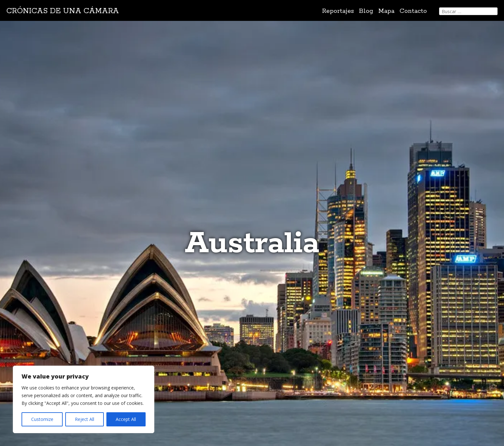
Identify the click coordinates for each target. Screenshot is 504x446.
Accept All (126, 419)
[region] (84, 399)
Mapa (386, 11)
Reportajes (338, 11)
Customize (42, 419)
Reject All (85, 419)
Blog (366, 11)
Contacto (413, 11)
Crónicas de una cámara (63, 11)
